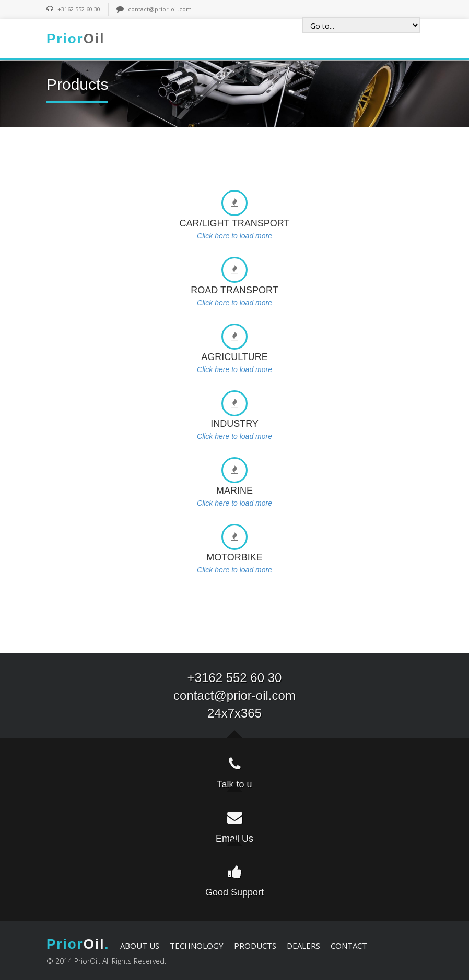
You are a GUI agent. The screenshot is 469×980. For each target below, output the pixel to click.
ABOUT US (140, 946)
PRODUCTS (255, 946)
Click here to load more (235, 236)
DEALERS (303, 946)
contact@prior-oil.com (160, 9)
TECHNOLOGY (197, 946)
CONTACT (349, 946)
